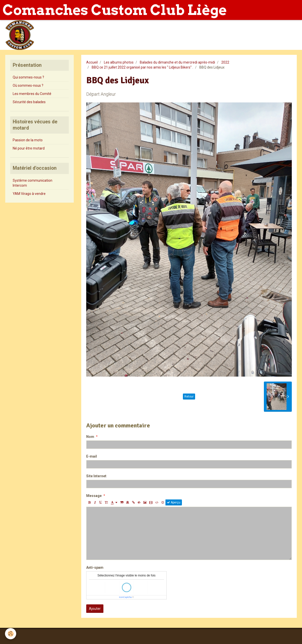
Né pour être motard (29, 148)
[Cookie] (11, 634)
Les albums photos (119, 62)
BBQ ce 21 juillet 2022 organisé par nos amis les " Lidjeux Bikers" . (142, 67)
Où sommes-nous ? (28, 85)
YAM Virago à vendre (29, 194)
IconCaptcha (125, 597)
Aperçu (174, 502)
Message (94, 496)
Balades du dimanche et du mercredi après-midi (177, 62)
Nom (90, 437)
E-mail (92, 456)
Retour (189, 397)
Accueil (92, 62)
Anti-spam (95, 567)
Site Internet (96, 476)
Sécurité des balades (29, 102)
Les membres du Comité (32, 94)
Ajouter (95, 609)
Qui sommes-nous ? (28, 77)
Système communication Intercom (33, 183)
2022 (225, 62)
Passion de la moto (28, 140)
